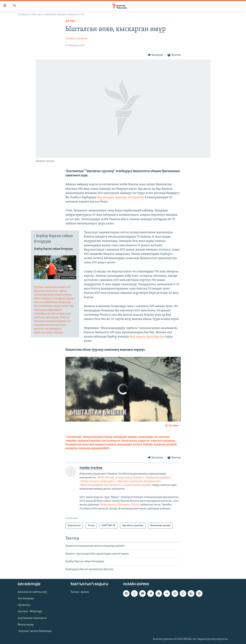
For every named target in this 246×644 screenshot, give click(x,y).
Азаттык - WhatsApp (30, 612)
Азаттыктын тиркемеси (32, 618)
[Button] (155, 55)
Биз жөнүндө (26, 599)
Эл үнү (70, 21)
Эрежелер (24, 605)
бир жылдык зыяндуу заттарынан (121, 197)
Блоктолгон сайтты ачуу (32, 592)
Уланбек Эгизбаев (76, 39)
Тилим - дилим (80, 592)
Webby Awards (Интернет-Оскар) (120, 505)
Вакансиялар (26, 625)
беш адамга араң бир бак (147, 337)
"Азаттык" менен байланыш (35, 631)
